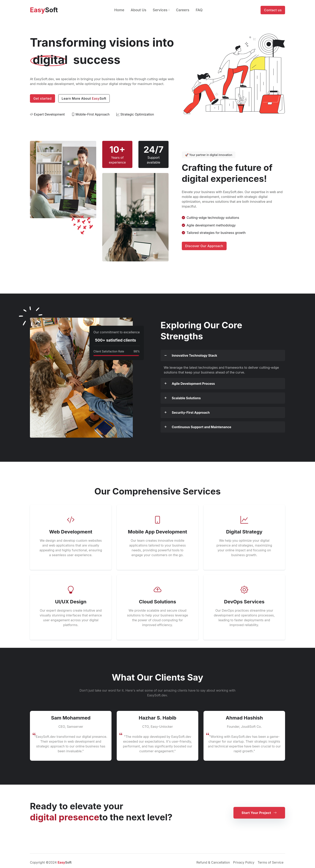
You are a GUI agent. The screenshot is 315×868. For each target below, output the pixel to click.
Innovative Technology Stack (194, 355)
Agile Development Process (193, 384)
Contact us (273, 10)
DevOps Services (244, 602)
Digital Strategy (244, 532)
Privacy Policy (244, 862)
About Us (139, 10)
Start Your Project (259, 813)
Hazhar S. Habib (157, 718)
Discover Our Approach (204, 246)
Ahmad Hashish (244, 718)
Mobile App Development (158, 532)
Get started (42, 98)
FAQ (199, 10)
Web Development (71, 532)
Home (119, 10)
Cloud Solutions (157, 602)
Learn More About (84, 98)
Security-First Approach (191, 413)
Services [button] (160, 10)
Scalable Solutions (186, 398)
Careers (183, 10)
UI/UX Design (71, 602)
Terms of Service (271, 862)
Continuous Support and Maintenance (201, 427)
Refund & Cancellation (213, 862)
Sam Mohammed (71, 718)
